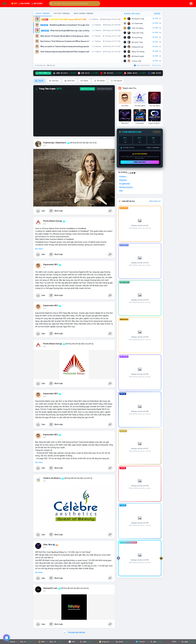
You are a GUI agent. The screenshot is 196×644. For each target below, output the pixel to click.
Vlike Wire (48, 545)
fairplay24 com (50, 588)
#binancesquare (126, 187)
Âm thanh (99, 81)
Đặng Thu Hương (138, 52)
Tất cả (39, 81)
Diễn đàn (51, 65)
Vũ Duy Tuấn (136, 61)
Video (84, 81)
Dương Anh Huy (138, 47)
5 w (44, 146)
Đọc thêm (39, 249)
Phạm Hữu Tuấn (138, 33)
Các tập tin (116, 81)
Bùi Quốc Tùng (137, 42)
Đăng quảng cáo (155, 201)
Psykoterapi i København (55, 143)
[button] (75, 4)
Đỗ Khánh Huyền (138, 56)
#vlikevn (123, 177)
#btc (121, 191)
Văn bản (54, 81)
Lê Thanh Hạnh (137, 23)
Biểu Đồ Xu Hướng (87, 89)
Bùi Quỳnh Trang (138, 19)
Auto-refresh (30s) (142, 65)
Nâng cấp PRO (140, 162)
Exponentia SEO (51, 265)
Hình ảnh (69, 81)
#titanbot (123, 180)
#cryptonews (125, 184)
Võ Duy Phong (137, 38)
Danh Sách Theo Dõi (104, 89)
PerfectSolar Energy (53, 221)
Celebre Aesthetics (52, 478)
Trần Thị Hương (138, 28)
